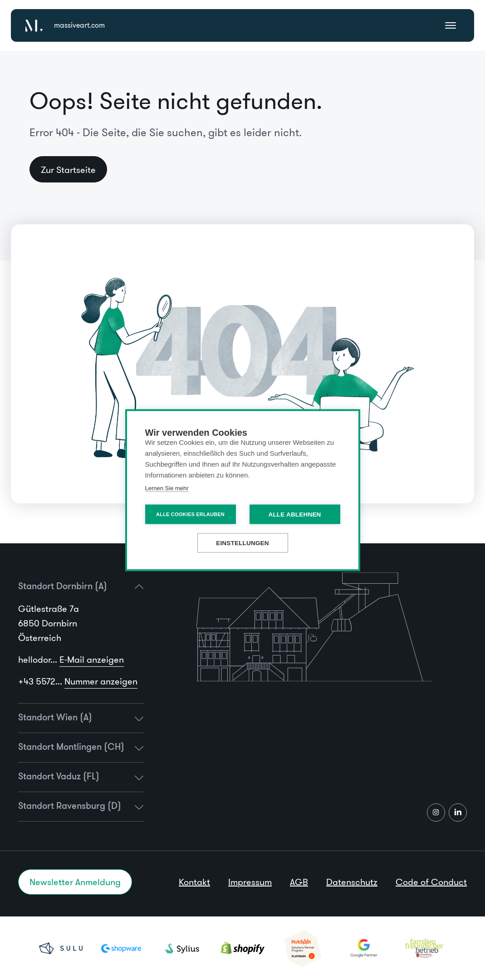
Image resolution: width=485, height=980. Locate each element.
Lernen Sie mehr (167, 488)
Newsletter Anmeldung (75, 882)
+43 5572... (78, 681)
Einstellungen (242, 543)
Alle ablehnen (294, 514)
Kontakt (194, 882)
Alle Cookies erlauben (190, 514)
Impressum (250, 882)
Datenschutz (352, 882)
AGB (299, 882)
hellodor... (71, 660)
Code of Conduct (431, 882)
